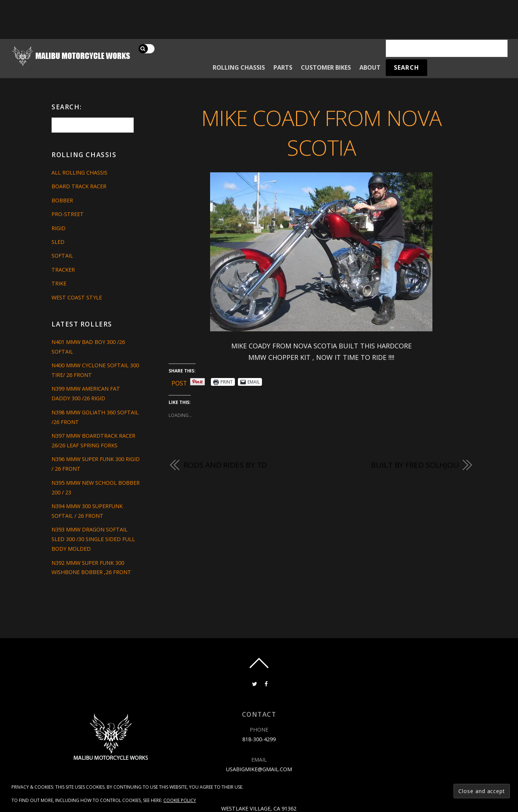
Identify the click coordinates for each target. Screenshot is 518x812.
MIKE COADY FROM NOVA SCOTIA (321, 133)
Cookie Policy (180, 800)
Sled (58, 242)
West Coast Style (77, 297)
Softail (62, 256)
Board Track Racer (79, 186)
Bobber (62, 200)
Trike (59, 283)
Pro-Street (68, 214)
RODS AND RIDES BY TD (225, 465)
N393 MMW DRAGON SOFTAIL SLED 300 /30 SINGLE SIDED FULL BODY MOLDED (93, 539)
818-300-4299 (259, 739)
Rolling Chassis (239, 67)
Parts (283, 67)
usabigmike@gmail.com (259, 769)
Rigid (59, 228)
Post (179, 382)
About (370, 67)
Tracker (63, 270)
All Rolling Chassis (79, 173)
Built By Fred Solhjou (415, 465)
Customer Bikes (326, 67)
